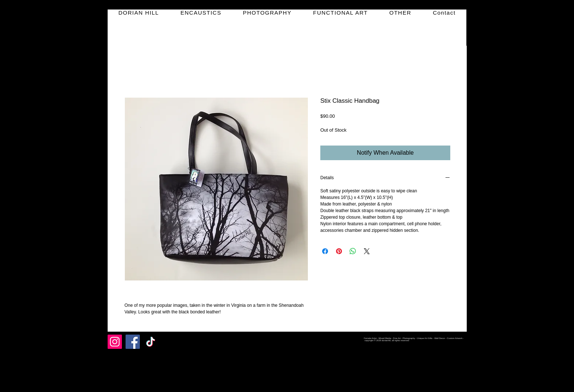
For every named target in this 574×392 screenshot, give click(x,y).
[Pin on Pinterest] (339, 251)
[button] (201, 13)
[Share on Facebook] (325, 251)
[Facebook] (133, 342)
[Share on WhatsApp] (353, 251)
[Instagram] (115, 342)
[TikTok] (151, 342)
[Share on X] (367, 251)
